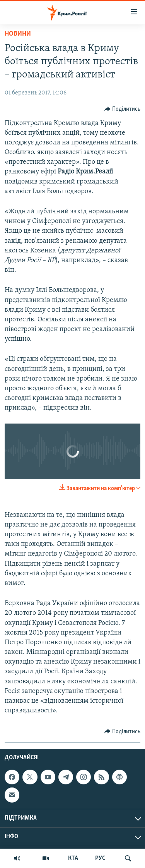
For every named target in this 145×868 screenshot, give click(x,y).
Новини (18, 34)
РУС (100, 858)
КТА (73, 858)
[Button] (123, 109)
